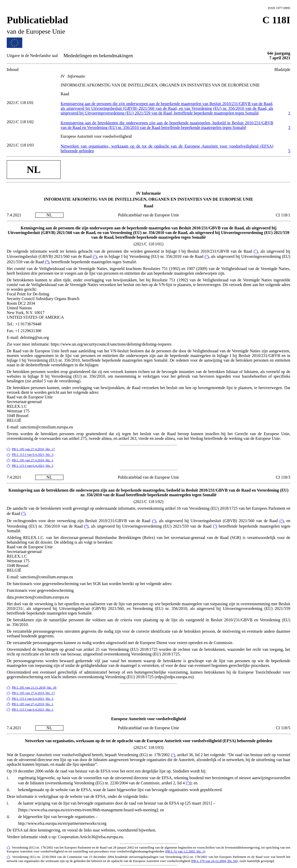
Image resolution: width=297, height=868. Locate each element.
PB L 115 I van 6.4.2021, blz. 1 (32, 466)
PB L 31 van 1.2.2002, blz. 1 (185, 851)
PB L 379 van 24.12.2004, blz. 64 (214, 861)
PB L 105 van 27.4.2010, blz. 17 (33, 449)
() (256, 251)
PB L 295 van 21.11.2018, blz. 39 (34, 688)
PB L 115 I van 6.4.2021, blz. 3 (32, 455)
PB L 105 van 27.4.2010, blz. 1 (32, 460)
